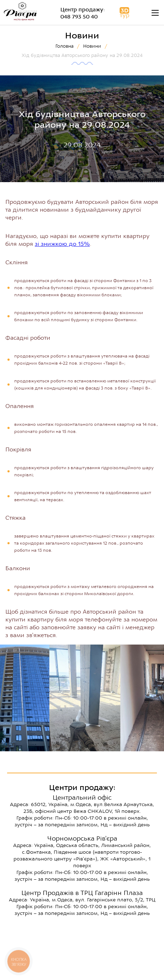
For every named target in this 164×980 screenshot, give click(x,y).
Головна (64, 46)
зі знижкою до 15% (62, 244)
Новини (92, 46)
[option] (85, 698)
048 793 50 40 (79, 17)
